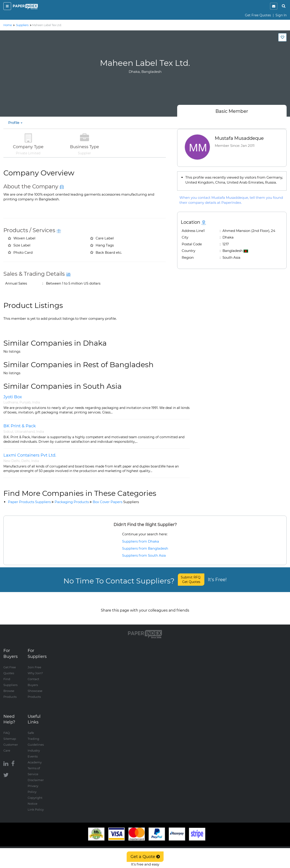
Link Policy (36, 805)
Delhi (25, 461)
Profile (15, 123)
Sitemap (10, 734)
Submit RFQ (191, 580)
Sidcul (8, 432)
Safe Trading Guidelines (36, 734)
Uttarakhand (25, 432)
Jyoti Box (13, 397)
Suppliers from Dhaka (141, 541)
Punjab (25, 402)
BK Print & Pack (20, 426)
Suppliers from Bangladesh (145, 548)
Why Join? (35, 669)
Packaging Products (72, 502)
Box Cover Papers (116, 502)
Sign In (281, 15)
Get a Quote (145, 857)
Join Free (34, 663)
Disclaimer (36, 775)
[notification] (274, 6)
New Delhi (12, 461)
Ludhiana (11, 402)
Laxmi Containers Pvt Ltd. (30, 455)
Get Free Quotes (258, 15)
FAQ (7, 728)
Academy (35, 758)
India (36, 402)
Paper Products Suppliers (29, 502)
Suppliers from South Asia (144, 555)
